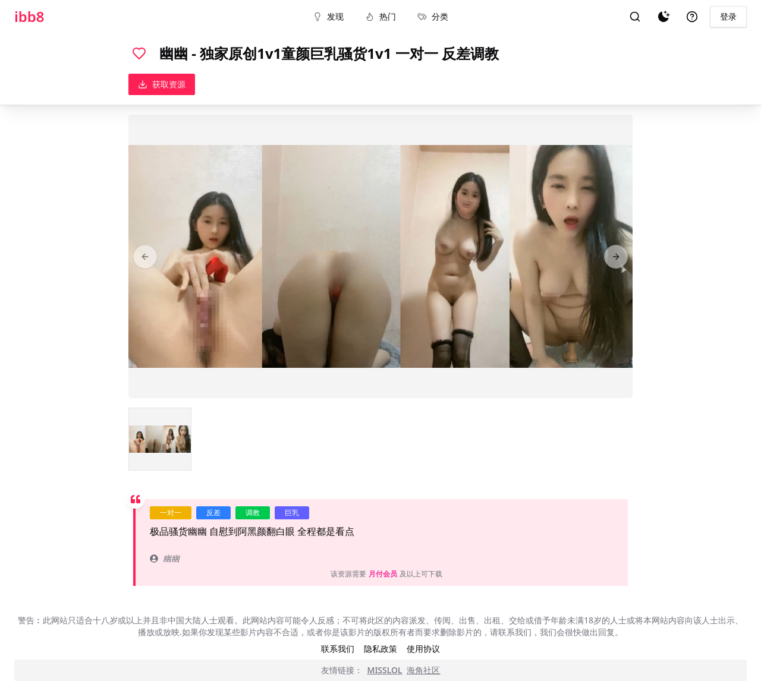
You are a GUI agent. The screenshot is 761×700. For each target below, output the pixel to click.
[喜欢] (139, 53)
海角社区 (423, 670)
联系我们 (338, 649)
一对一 (171, 513)
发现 (328, 16)
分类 (433, 16)
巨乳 (292, 513)
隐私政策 (380, 649)
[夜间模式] (663, 17)
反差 (213, 513)
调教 (253, 513)
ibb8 (29, 17)
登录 (728, 16)
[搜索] (635, 17)
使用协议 (423, 649)
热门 (380, 16)
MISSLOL (385, 670)
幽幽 (165, 558)
